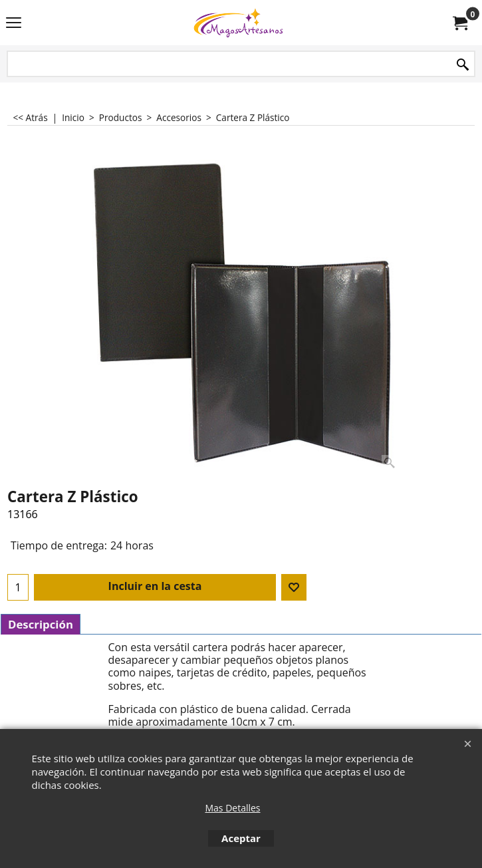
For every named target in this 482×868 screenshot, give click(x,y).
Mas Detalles (232, 808)
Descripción (41, 624)
